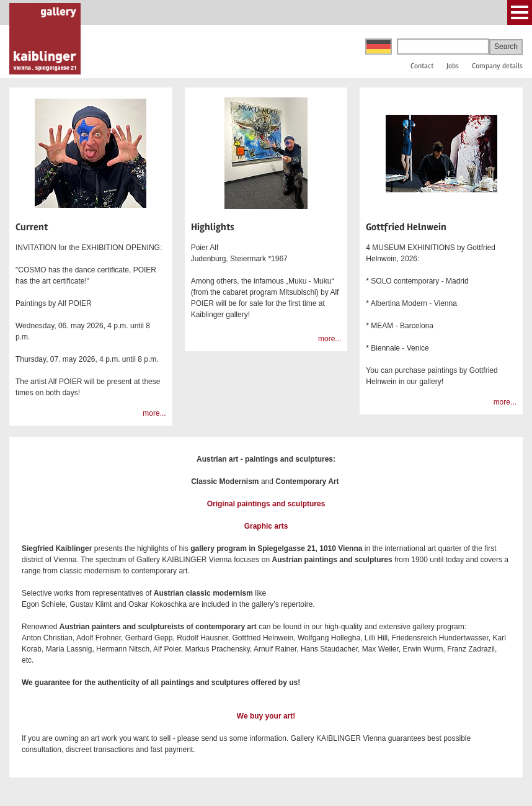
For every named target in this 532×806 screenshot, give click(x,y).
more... (154, 413)
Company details (497, 66)
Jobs (453, 66)
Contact (422, 66)
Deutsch (379, 47)
